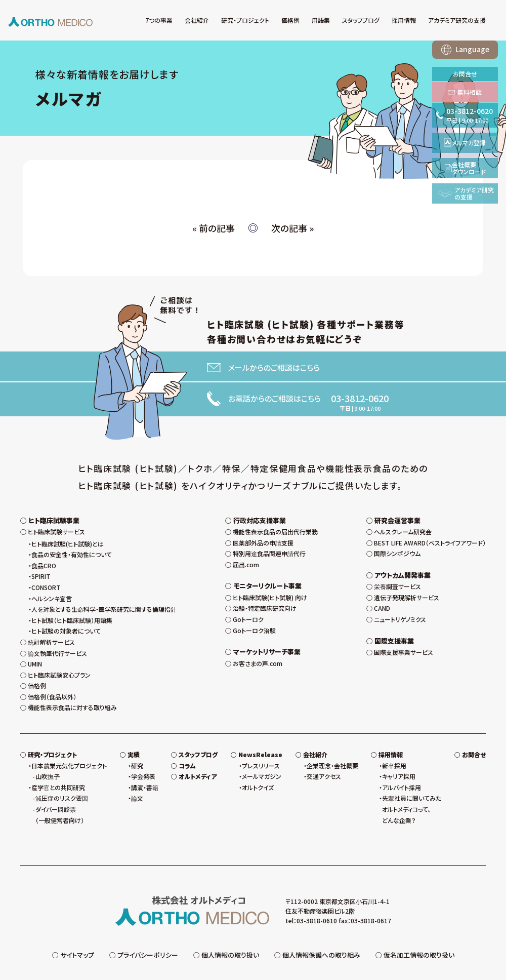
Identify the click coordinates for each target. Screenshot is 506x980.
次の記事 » (292, 228)
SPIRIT (41, 553)
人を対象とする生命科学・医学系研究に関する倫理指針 (104, 586)
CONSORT (46, 564)
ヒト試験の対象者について (66, 608)
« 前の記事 (214, 228)
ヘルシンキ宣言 (52, 575)
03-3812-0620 (360, 398)
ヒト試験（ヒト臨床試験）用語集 (72, 597)
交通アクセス (324, 753)
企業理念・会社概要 (332, 742)
